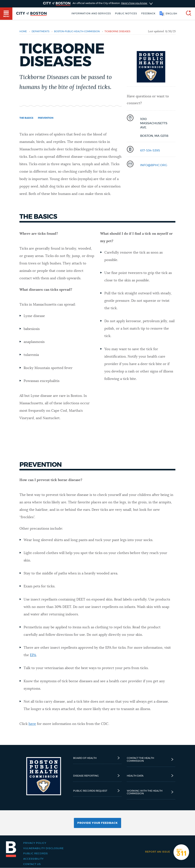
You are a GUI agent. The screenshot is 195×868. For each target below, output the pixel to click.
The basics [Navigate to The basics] (26, 118)
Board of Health (97, 758)
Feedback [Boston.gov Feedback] (148, 14)
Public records (36, 854)
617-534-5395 (150, 151)
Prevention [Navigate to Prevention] (46, 118)
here (32, 724)
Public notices (126, 14)
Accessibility (33, 859)
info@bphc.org (154, 165)
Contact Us (32, 864)
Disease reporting (97, 776)
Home (23, 31)
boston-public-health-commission (77, 31)
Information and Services (91, 14)
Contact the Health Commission (151, 759)
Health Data (151, 776)
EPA (33, 655)
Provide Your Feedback (97, 823)
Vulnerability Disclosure (43, 848)
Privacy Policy (35, 843)
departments (40, 31)
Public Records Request (97, 791)
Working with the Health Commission (151, 792)
